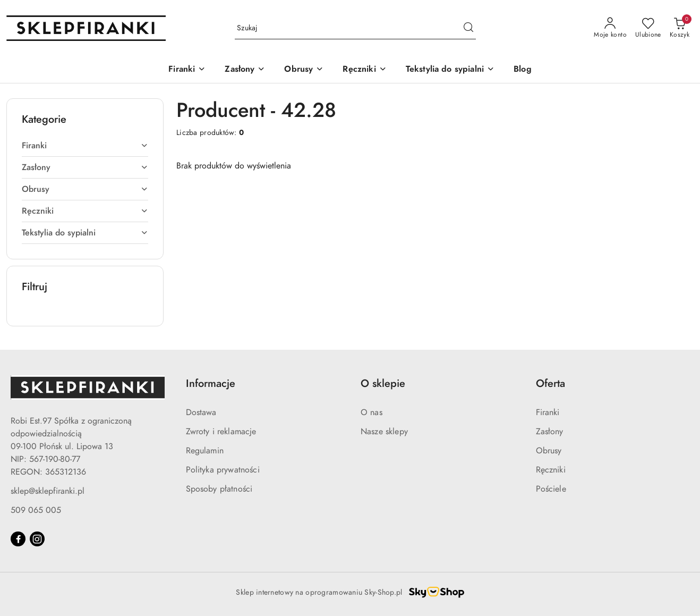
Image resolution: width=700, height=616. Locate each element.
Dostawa (201, 412)
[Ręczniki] (364, 70)
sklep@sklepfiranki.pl (48, 491)
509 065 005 (36, 510)
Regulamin (205, 451)
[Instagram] (37, 539)
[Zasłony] (245, 70)
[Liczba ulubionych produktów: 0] (648, 28)
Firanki (548, 412)
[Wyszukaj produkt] (355, 28)
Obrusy (549, 451)
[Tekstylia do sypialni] (450, 70)
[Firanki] (187, 70)
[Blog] (523, 70)
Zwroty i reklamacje (221, 432)
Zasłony (550, 432)
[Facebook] (18, 539)
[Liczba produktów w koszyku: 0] (680, 28)
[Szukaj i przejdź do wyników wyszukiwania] (468, 28)
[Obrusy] (304, 70)
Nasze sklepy (384, 432)
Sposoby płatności (219, 489)
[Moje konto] (610, 28)
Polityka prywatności (223, 470)
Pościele (551, 489)
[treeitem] (85, 146)
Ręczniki (551, 470)
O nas (372, 412)
